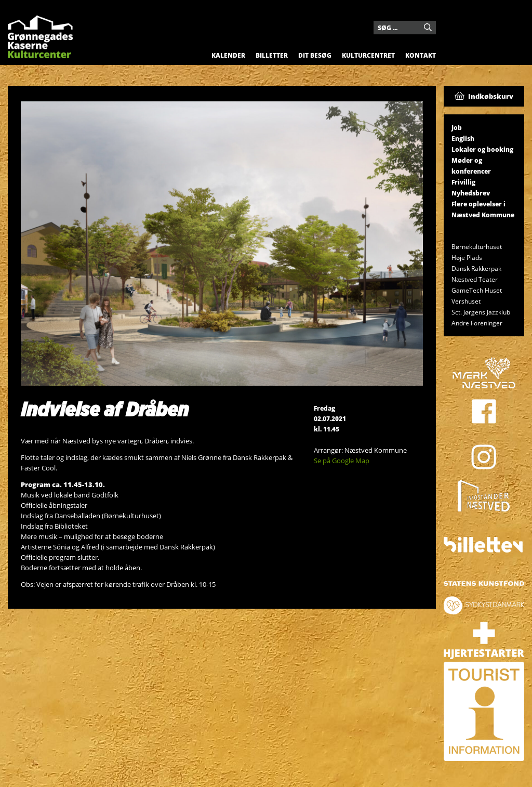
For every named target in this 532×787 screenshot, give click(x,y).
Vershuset (466, 301)
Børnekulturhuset (477, 247)
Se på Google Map (342, 461)
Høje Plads (467, 258)
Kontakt (421, 55)
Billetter (272, 55)
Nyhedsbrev (471, 193)
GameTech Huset (477, 290)
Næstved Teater (475, 279)
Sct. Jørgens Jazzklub (481, 312)
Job (457, 128)
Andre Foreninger (477, 323)
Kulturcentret (368, 55)
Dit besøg (315, 55)
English (463, 139)
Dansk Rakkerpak (476, 268)
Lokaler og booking (482, 149)
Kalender (228, 55)
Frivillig (463, 182)
